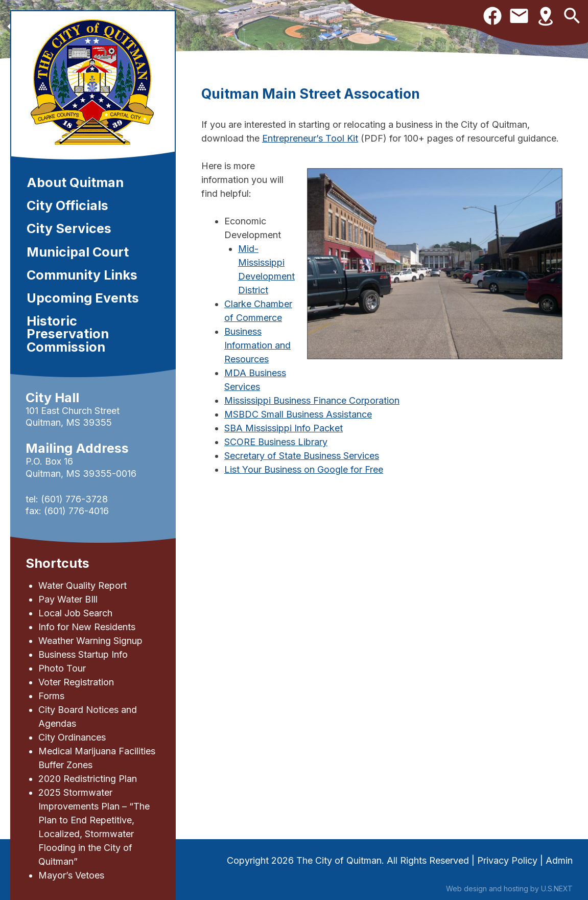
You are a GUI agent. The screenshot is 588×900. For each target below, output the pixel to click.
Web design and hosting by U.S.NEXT (509, 889)
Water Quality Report (83, 585)
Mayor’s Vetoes (71, 875)
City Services (69, 228)
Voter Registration (76, 682)
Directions (546, 16)
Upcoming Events (83, 298)
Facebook (492, 16)
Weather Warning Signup (90, 641)
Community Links (82, 275)
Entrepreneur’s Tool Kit (310, 138)
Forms (51, 696)
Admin (559, 860)
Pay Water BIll (68, 599)
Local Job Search (75, 613)
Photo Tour (62, 668)
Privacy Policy (507, 860)
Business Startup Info (83, 654)
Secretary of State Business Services (302, 456)
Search (572, 16)
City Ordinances (72, 737)
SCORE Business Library (276, 442)
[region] (294, 29)
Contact (519, 16)
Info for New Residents (87, 627)
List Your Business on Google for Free (304, 469)
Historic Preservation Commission (68, 334)
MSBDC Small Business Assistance (298, 414)
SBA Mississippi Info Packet (284, 428)
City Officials (67, 205)
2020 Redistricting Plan (88, 779)
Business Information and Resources (257, 345)
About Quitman (75, 182)
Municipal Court (78, 252)
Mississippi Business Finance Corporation (312, 400)
